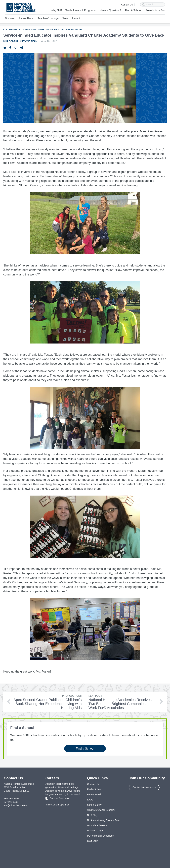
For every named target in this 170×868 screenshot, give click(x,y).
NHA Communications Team (20, 41)
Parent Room (26, 18)
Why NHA (57, 10)
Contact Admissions (144, 787)
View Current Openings (57, 805)
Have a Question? (110, 10)
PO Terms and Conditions (100, 836)
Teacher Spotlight (71, 30)
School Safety (94, 805)
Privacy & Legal (95, 831)
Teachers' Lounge (48, 18)
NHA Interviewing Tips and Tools (104, 820)
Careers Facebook (57, 798)
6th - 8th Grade (12, 30)
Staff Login (93, 841)
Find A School (133, 10)
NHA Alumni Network (98, 825)
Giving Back (53, 30)
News (65, 18)
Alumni (76, 18)
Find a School (85, 749)
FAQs (90, 800)
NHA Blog (92, 815)
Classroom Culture (33, 30)
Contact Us (127, 5)
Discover (10, 18)
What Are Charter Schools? (101, 810)
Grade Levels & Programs (80, 10)
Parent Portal (94, 794)
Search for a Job (155, 10)
